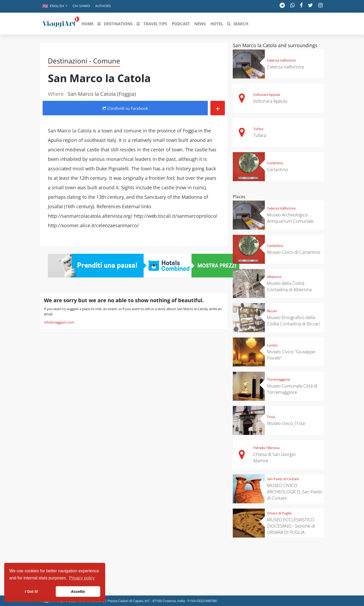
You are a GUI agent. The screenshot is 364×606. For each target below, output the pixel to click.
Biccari (272, 311)
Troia (271, 417)
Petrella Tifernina (266, 448)
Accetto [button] (78, 592)
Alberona (274, 277)
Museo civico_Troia (286, 423)
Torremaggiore (279, 379)
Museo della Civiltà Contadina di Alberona (289, 286)
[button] (55, 6)
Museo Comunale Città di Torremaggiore (292, 389)
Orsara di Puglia (279, 513)
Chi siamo (81, 6)
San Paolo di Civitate (283, 479)
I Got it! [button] (32, 592)
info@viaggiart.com (59, 322)
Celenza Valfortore (281, 60)
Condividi (125, 108)
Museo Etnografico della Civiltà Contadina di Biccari (294, 321)
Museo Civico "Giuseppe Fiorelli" (291, 355)
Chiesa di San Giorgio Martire (274, 457)
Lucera (272, 345)
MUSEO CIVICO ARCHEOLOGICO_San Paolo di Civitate (294, 492)
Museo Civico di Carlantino (294, 252)
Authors (103, 6)
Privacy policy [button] (82, 578)
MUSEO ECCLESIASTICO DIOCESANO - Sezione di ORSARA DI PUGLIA (291, 526)
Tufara (258, 129)
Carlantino (275, 163)
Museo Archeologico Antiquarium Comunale (290, 218)
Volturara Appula (267, 95)
